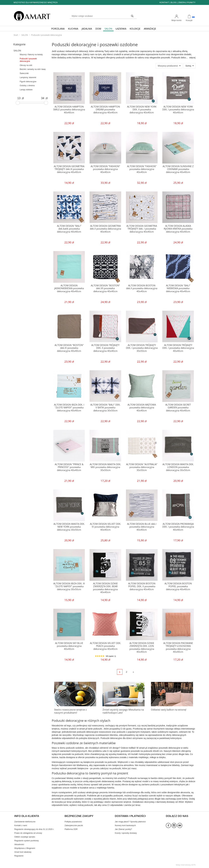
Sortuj (188, 66)
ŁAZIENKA (121, 29)
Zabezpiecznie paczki (74, 825)
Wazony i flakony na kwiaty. (31, 55)
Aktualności (19, 844)
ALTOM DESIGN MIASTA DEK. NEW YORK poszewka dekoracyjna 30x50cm (69, 527)
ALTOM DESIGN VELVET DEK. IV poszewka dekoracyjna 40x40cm (105, 527)
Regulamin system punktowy (27, 841)
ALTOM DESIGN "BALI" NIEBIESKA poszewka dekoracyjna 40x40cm (178, 288)
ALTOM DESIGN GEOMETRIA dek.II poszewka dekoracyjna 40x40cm (105, 229)
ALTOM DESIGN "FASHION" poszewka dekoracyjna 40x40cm (105, 169)
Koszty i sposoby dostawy (126, 833)
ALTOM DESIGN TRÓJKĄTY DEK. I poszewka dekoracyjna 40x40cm (178, 348)
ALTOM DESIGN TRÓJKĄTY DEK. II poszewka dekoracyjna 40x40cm (105, 348)
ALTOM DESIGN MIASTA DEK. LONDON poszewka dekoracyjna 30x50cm (178, 467)
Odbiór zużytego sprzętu (25, 837)
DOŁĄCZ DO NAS (177, 816)
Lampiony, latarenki (28, 77)
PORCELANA (58, 29)
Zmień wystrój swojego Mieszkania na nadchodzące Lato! (123, 711)
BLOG (174, 2)
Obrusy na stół (26, 65)
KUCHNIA (73, 29)
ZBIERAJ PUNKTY (187, 2)
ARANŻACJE (150, 29)
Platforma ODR (71, 829)
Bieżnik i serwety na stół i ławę (33, 69)
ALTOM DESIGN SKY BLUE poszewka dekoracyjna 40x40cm (69, 646)
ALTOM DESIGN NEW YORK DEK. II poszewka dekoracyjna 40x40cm (142, 110)
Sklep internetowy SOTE (186, 865)
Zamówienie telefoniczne (25, 822)
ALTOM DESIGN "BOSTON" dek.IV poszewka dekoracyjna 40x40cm (69, 348)
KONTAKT (164, 2)
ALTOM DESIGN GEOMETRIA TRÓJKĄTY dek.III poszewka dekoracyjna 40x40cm (69, 169)
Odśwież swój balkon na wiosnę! (169, 710)
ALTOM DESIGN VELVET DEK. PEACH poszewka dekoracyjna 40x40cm (105, 646)
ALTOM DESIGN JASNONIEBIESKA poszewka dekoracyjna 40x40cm (69, 288)
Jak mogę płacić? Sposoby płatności (130, 822)
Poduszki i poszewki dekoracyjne (28, 60)
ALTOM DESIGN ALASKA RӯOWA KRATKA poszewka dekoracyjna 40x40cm (178, 229)
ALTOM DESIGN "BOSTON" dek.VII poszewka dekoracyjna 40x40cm (105, 288)
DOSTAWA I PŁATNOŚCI (130, 816)
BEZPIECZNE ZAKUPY (79, 816)
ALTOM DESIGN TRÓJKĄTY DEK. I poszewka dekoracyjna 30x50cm (142, 348)
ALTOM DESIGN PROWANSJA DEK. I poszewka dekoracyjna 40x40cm (178, 527)
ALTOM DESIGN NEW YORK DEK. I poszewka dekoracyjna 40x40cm (178, 110)
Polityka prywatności (73, 822)
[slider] (18, 103)
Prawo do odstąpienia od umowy (28, 833)
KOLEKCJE (135, 29)
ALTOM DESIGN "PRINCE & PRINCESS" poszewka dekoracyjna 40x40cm (69, 467)
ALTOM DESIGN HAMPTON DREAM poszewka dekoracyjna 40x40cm (105, 110)
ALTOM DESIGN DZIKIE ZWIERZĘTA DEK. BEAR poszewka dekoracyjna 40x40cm (105, 588)
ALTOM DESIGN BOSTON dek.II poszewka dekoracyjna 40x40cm (142, 288)
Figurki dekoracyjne (28, 82)
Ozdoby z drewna (27, 86)
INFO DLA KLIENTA (27, 816)
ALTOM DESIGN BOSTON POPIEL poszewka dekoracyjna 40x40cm (178, 586)
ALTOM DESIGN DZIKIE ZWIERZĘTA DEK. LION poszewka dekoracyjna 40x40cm (142, 647)
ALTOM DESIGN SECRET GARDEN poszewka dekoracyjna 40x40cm (178, 408)
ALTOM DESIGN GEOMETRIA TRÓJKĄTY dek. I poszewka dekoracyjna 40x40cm (142, 229)
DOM (98, 29)
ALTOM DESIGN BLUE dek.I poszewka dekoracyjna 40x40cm (142, 527)
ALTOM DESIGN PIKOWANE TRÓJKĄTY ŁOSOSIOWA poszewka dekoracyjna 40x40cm (178, 647)
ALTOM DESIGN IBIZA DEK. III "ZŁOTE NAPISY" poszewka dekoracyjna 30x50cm (69, 586)
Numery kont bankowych (125, 825)
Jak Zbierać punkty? (123, 829)
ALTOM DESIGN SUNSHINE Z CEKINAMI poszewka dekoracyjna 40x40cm (178, 169)
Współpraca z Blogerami (25, 848)
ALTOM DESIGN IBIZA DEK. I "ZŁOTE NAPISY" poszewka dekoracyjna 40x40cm (69, 408)
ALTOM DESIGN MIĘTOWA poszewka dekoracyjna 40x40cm (142, 408)
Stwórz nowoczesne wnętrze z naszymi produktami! (70, 711)
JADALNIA (87, 29)
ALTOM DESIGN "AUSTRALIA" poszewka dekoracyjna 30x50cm (142, 467)
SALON (108, 29)
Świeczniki (24, 73)
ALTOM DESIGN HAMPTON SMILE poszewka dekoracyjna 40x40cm (69, 110)
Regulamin (19, 856)
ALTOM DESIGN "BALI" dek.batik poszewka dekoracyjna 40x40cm (69, 229)
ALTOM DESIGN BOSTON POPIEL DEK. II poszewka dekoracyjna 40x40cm (142, 586)
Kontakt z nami (21, 825)
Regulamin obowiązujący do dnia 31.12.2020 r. (34, 829)
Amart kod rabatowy (23, 852)
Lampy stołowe (26, 90)
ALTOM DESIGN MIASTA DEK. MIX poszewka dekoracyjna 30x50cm (105, 467)
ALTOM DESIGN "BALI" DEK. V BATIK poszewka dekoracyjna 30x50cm (105, 408)
